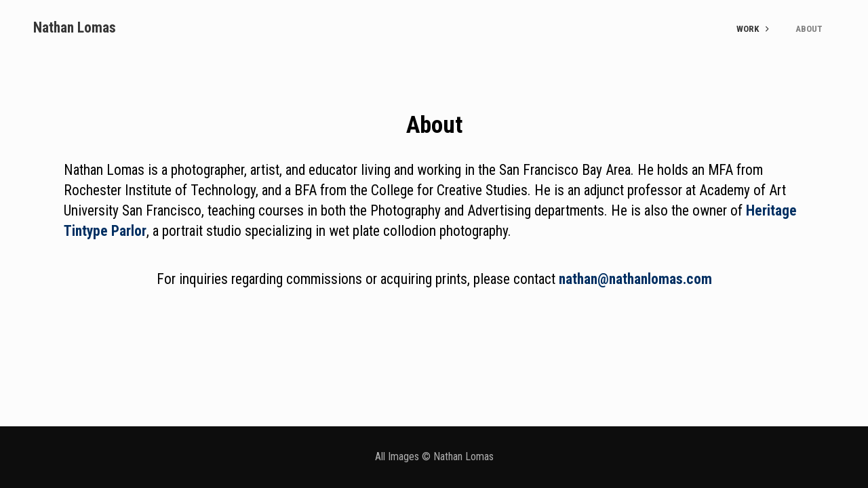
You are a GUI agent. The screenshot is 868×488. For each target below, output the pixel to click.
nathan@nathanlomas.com (635, 279)
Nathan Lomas (75, 27)
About (809, 29)
